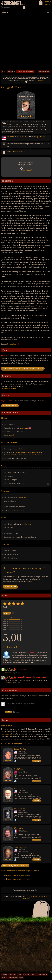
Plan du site (43, 897)
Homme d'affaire (38, 452)
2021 (23, 830)
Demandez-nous (10, 587)
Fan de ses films (20, 669)
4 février (21, 137)
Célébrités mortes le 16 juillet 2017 (16, 875)
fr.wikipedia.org (12, 344)
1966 (23, 771)
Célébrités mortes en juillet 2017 (15, 879)
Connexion (48, 4)
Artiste (23, 452)
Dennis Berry (19, 828)
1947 (19, 791)
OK (26, 82)
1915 (19, 811)
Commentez (9, 673)
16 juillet (38, 137)
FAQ (28, 897)
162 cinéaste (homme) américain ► (15, 866)
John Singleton (20, 848)
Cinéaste (22, 449)
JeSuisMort (11, 3)
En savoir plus (40, 80)
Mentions (34, 897)
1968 (19, 850)
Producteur (14, 455)
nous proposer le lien (8, 734)
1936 (19, 752)
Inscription (48, 2)
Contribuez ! (27, 170)
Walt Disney (19, 769)
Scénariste (38, 455)
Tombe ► (37, 761)
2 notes (13, 618)
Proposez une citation (8, 389)
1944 (19, 830)
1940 (26, 137)
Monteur (7, 455)
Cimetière (10, 71)
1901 (19, 771)
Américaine (24, 428)
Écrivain (29, 452)
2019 (23, 850)
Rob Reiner (19, 789)
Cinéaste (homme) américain (25, 71)
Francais (20, 832)
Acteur (18, 452)
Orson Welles (19, 808)
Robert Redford (20, 749)
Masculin (12, 435)
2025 (23, 752)
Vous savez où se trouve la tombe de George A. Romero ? (23, 369)
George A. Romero (44, 71)
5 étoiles (5, 620)
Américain (11, 137)
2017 (43, 137)
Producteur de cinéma (26, 455)
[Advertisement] (26, 42)
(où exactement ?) (19, 151)
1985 (23, 811)
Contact (26, 898)
